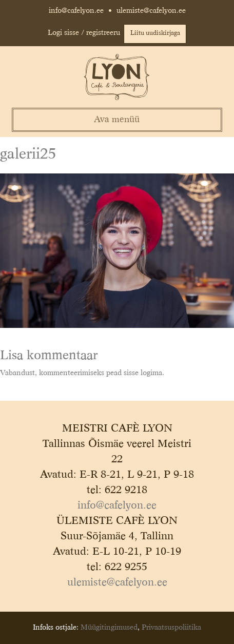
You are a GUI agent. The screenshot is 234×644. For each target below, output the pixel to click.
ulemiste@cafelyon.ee (151, 11)
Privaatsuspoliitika (171, 628)
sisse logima (143, 373)
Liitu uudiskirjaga (155, 33)
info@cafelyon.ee (76, 11)
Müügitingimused (109, 628)
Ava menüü (117, 120)
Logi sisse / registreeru (84, 33)
